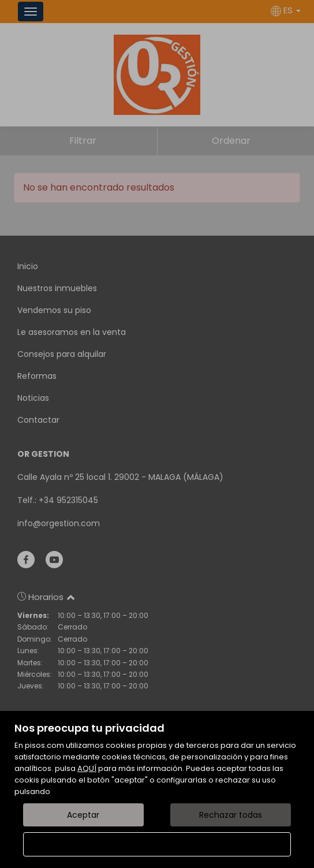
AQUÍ (87, 768)
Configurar (157, 844)
